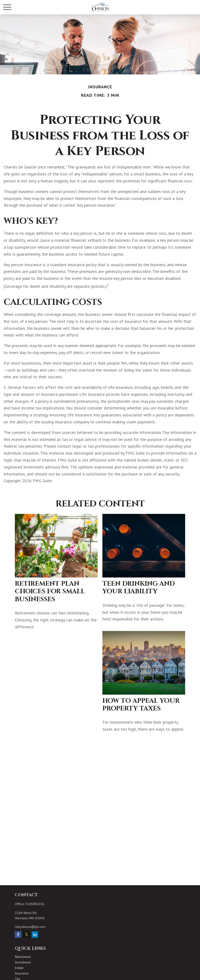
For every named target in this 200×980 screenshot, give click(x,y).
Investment (23, 962)
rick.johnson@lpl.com (30, 927)
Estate (19, 968)
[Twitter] (26, 935)
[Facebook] (18, 935)
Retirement (23, 957)
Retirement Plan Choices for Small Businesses (50, 592)
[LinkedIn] (35, 935)
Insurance (22, 973)
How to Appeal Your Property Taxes (141, 705)
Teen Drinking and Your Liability (139, 588)
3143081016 (35, 904)
